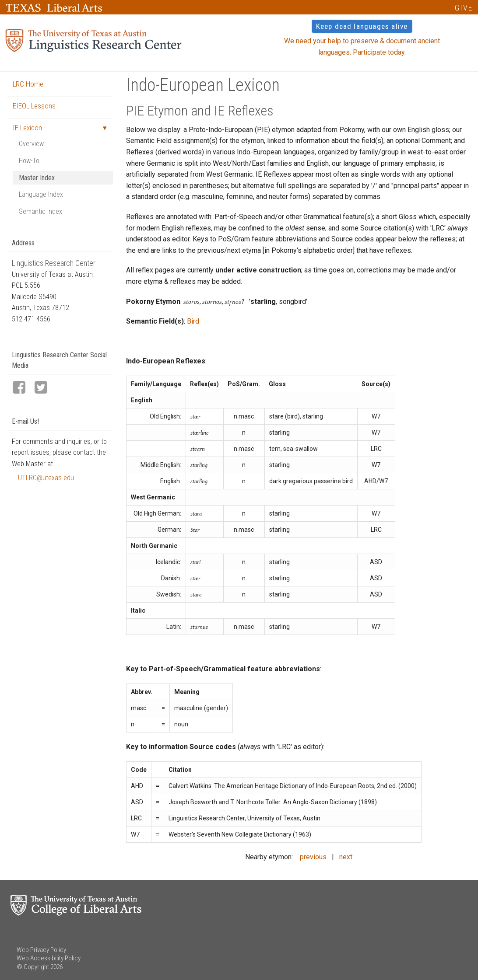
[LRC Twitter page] (45, 388)
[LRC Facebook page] (23, 388)
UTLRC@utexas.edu (46, 478)
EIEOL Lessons (34, 106)
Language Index (41, 194)
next (346, 857)
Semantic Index (40, 211)
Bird (193, 321)
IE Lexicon (27, 128)
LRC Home (28, 84)
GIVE (464, 8)
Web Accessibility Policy (49, 958)
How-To (29, 161)
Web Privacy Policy (41, 950)
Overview (31, 144)
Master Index (37, 178)
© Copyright (33, 967)
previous (313, 857)
